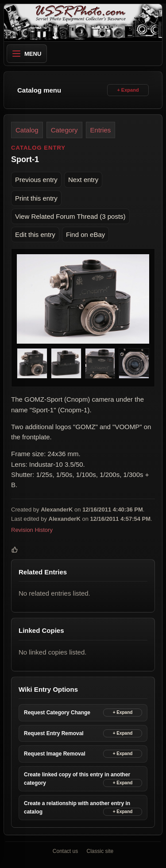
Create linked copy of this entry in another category (77, 779)
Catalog (27, 130)
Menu (27, 54)
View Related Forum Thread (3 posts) (70, 216)
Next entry (83, 180)
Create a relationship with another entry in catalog (77, 808)
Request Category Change (57, 713)
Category (64, 130)
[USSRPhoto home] (83, 23)
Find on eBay (85, 234)
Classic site (100, 851)
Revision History (32, 530)
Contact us (65, 851)
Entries (101, 130)
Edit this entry (35, 234)
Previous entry (36, 180)
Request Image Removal (55, 754)
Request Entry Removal (54, 733)
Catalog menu (39, 90)
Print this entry (36, 198)
